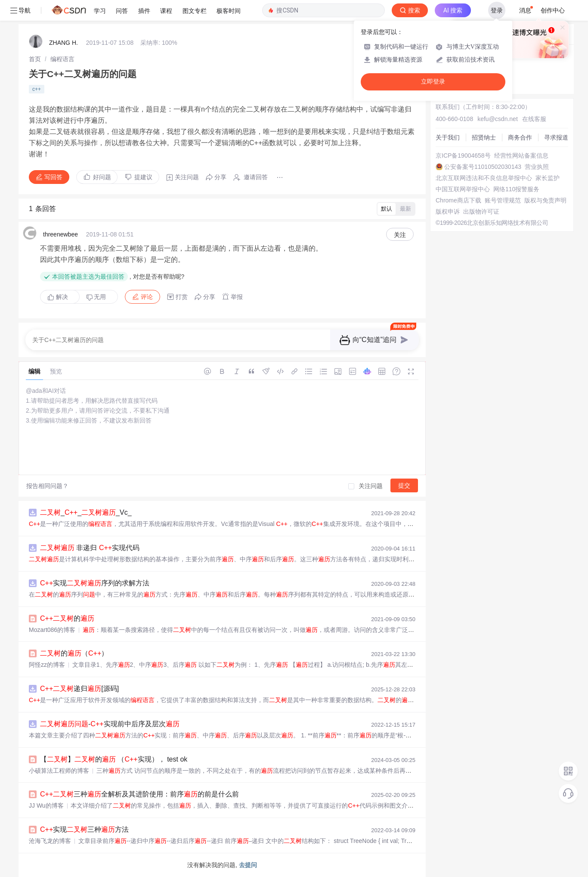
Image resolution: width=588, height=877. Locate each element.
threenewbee (60, 234)
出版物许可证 (481, 211)
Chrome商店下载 (458, 200)
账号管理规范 (503, 200)
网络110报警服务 (516, 189)
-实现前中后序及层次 (110, 724)
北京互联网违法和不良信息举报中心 (484, 178)
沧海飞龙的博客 (50, 841)
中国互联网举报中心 (463, 189)
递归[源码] (79, 689)
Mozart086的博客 (52, 630)
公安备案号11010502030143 (483, 167)
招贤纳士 (484, 137)
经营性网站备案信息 (521, 155)
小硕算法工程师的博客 (59, 771)
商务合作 (520, 137)
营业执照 (537, 167)
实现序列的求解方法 (95, 583)
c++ (37, 89)
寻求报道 (556, 137)
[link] (35, 59)
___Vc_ (86, 512)
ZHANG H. (63, 43)
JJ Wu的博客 (46, 805)
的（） (74, 653)
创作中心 (553, 10)
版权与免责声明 (545, 200)
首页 (35, 59)
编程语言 (62, 59)
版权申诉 (448, 211)
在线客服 (534, 119)
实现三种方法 (84, 829)
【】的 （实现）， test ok (114, 759)
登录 (497, 10)
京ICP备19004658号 (463, 155)
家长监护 (548, 178)
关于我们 (448, 137)
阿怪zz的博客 (47, 665)
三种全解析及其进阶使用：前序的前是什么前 (139, 794)
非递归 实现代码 (90, 548)
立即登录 (433, 82)
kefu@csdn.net (498, 119)
